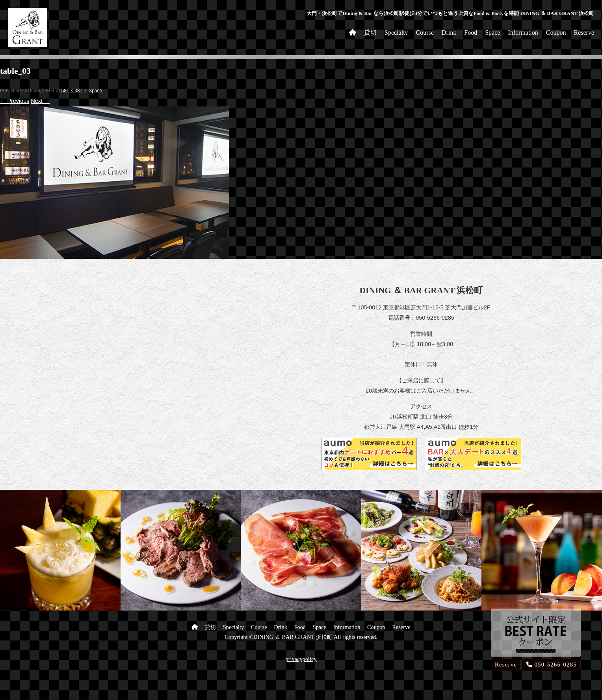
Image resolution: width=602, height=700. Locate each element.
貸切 (370, 33)
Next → (40, 101)
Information (523, 33)
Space (492, 33)
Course (425, 33)
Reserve (584, 33)
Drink (449, 33)
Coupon (556, 33)
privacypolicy (301, 659)
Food (471, 33)
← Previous (15, 101)
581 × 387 (72, 91)
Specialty (396, 33)
